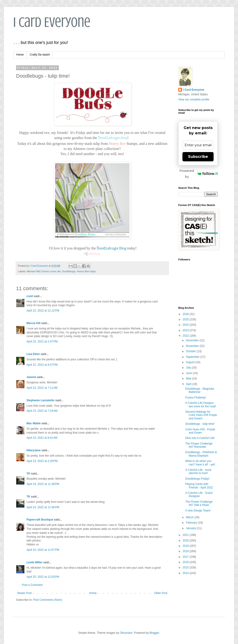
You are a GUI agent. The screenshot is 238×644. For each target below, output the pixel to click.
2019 (186, 546)
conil (30, 296)
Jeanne (31, 377)
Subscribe (198, 157)
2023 (186, 330)
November (193, 346)
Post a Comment (32, 585)
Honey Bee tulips (86, 271)
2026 (186, 314)
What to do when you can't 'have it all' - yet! (200, 463)
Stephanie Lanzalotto (41, 400)
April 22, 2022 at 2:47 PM (42, 342)
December (193, 340)
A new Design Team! (198, 511)
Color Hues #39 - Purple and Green (200, 431)
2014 (186, 573)
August (191, 362)
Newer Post (24, 593)
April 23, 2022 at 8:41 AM (42, 438)
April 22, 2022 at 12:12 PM (43, 311)
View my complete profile (194, 100)
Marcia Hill (33, 323)
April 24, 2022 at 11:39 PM (43, 484)
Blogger (154, 633)
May (189, 378)
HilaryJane (34, 450)
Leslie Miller (35, 562)
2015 (186, 568)
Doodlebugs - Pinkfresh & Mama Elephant (201, 454)
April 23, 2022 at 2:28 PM (42, 461)
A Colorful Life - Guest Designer (199, 495)
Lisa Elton (33, 354)
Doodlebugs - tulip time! (200, 424)
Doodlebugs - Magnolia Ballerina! (200, 390)
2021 (186, 535)
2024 (186, 325)
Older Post (161, 593)
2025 (186, 319)
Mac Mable (34, 423)
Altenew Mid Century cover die (43, 271)
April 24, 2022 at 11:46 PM (43, 507)
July (189, 368)
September (193, 357)
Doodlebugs (69, 271)
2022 (186, 336)
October (191, 351)
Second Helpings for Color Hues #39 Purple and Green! (201, 415)
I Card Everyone (52, 22)
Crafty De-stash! (40, 55)
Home (20, 55)
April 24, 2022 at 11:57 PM (43, 550)
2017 (186, 557)
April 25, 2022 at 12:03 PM (43, 577)
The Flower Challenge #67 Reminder (199, 445)
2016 (186, 562)
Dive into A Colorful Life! (200, 438)
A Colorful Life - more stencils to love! (198, 471)
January (191, 528)
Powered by (199, 174)
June (189, 373)
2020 (186, 541)
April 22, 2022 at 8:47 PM (42, 365)
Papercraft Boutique (40, 520)
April (189, 384)
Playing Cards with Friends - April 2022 (199, 486)
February (192, 523)
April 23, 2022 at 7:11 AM (42, 388)
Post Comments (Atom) (48, 600)
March (190, 517)
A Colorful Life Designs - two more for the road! (201, 405)
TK (28, 474)
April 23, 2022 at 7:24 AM (42, 411)
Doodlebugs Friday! (197, 479)
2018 (186, 551)
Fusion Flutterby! (196, 398)
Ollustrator (126, 633)
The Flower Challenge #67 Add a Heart (199, 503)
